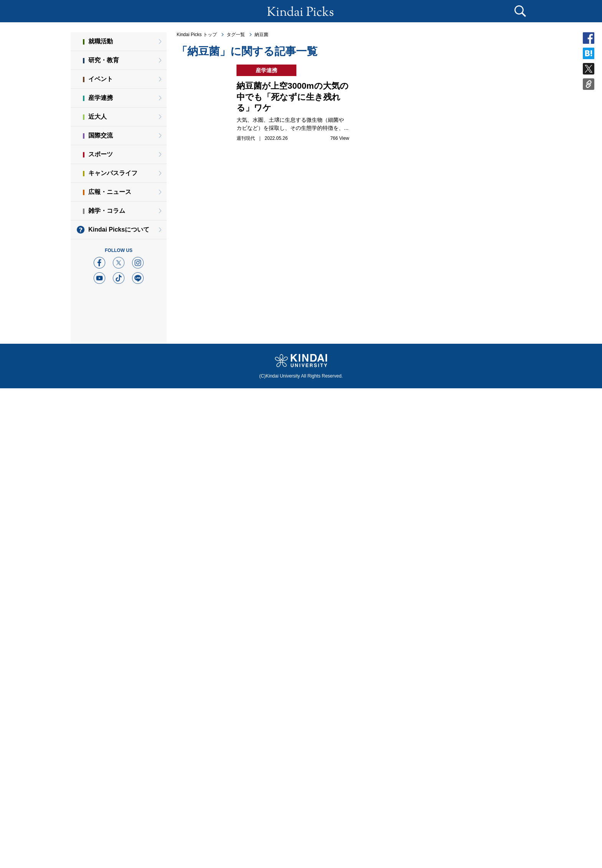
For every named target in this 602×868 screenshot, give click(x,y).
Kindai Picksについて (119, 229)
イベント (101, 79)
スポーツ (101, 154)
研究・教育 (104, 60)
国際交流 (101, 135)
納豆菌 (261, 35)
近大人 (98, 117)
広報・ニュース (110, 192)
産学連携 (101, 98)
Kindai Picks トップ (197, 35)
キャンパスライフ (113, 173)
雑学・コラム (107, 211)
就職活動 (101, 41)
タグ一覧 (236, 35)
